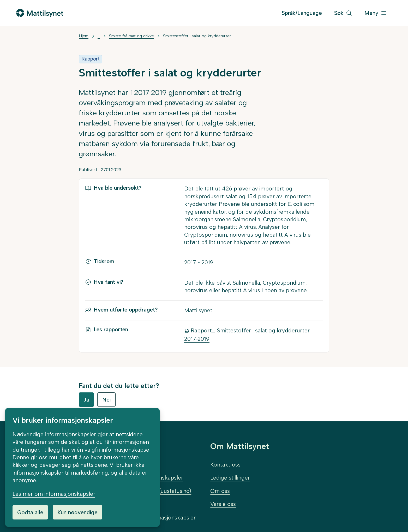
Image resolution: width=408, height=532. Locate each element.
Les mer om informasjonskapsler (54, 494)
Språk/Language (302, 13)
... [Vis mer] (99, 36)
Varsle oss (223, 504)
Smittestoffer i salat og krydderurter (197, 36)
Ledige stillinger (230, 478)
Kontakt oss (225, 465)
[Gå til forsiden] (40, 13)
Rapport (91, 59)
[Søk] (343, 13)
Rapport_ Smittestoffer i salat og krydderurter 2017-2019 (247, 335)
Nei (106, 400)
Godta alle (30, 512)
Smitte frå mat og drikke (131, 36)
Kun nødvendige (77, 512)
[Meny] (376, 13)
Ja (86, 400)
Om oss (220, 491)
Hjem (84, 36)
